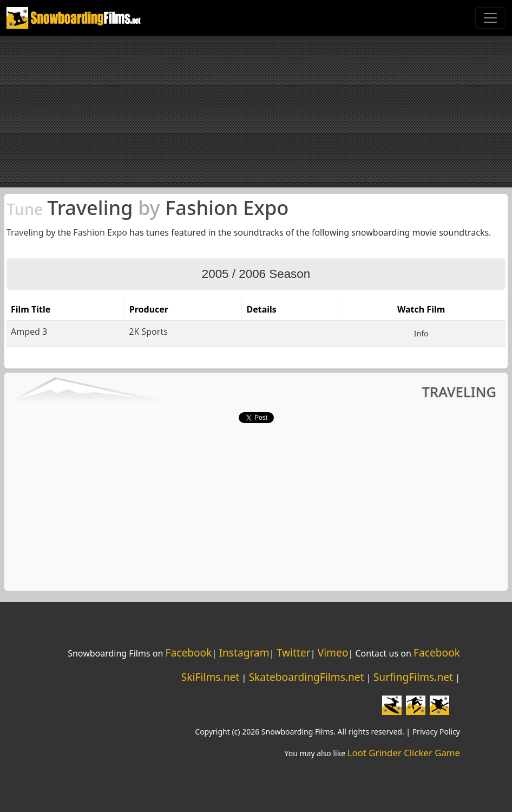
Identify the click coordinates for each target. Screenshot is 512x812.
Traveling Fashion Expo (147, 207)
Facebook (188, 652)
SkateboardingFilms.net (306, 677)
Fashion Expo (100, 232)
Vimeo (333, 652)
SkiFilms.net (210, 677)
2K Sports (148, 332)
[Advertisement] (256, 112)
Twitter (294, 652)
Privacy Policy (436, 732)
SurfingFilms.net (413, 677)
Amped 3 (29, 332)
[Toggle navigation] (490, 18)
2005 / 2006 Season (256, 274)
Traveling (25, 232)
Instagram (244, 652)
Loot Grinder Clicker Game (404, 753)
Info (421, 333)
